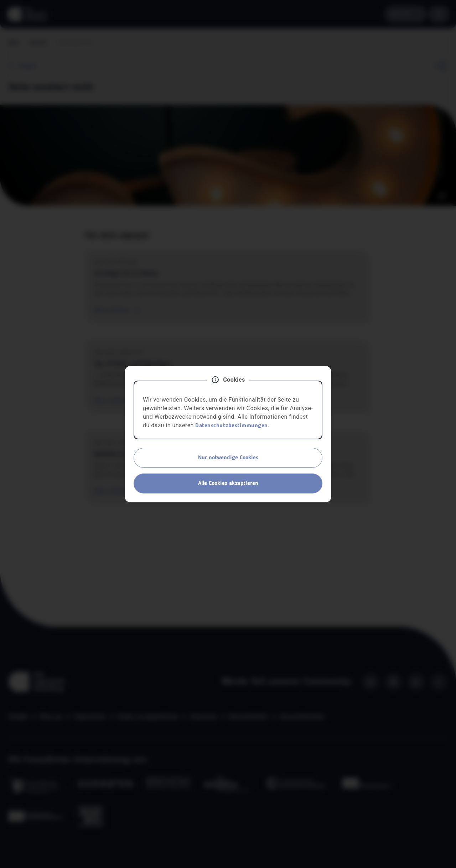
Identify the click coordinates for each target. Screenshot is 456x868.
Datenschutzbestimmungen (232, 426)
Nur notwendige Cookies (228, 458)
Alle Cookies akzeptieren (228, 483)
